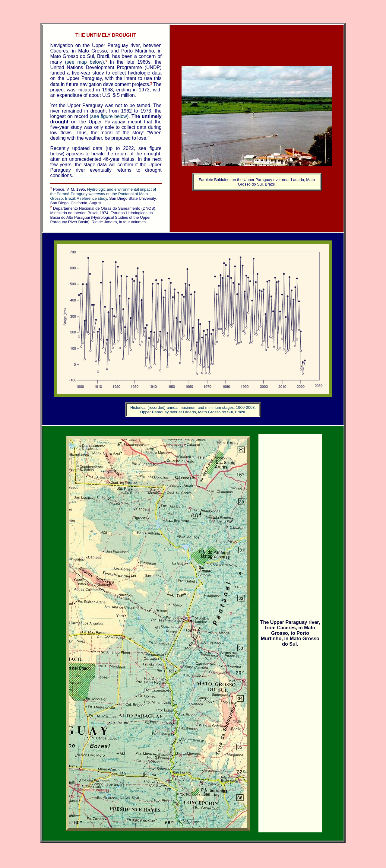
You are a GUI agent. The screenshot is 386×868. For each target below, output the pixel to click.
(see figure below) (109, 116)
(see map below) (84, 62)
